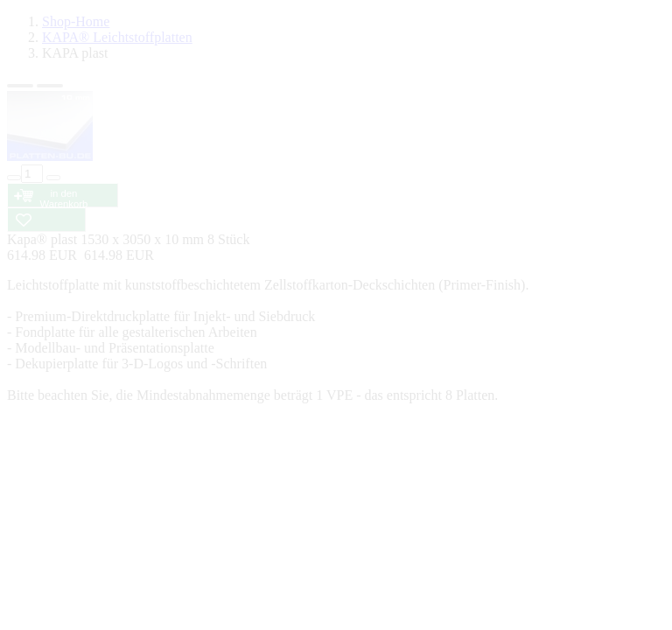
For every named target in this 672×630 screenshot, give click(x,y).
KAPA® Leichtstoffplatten (117, 37)
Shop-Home (76, 21)
